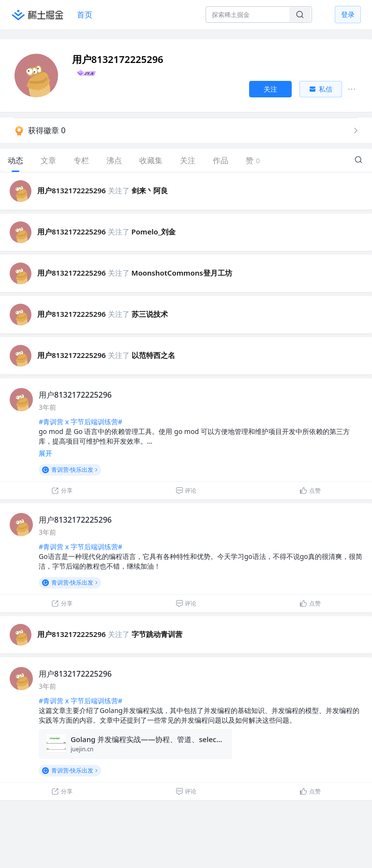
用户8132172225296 (72, 190)
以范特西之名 (153, 355)
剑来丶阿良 (150, 190)
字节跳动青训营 (157, 634)
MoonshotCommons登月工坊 (182, 273)
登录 (348, 14)
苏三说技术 (150, 314)
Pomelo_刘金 (154, 232)
